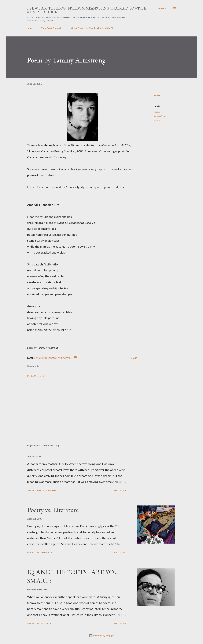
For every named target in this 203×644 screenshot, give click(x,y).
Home (30, 28)
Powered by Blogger (101, 636)
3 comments (44, 623)
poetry (157, 120)
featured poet (160, 116)
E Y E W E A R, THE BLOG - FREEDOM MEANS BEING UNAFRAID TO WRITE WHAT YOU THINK (86, 10)
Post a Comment (36, 376)
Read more (120, 490)
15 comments (44, 553)
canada (157, 112)
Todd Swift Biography (52, 28)
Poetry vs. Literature (53, 510)
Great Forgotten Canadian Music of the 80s (93, 28)
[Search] (162, 8)
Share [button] (157, 95)
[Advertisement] (77, 407)
